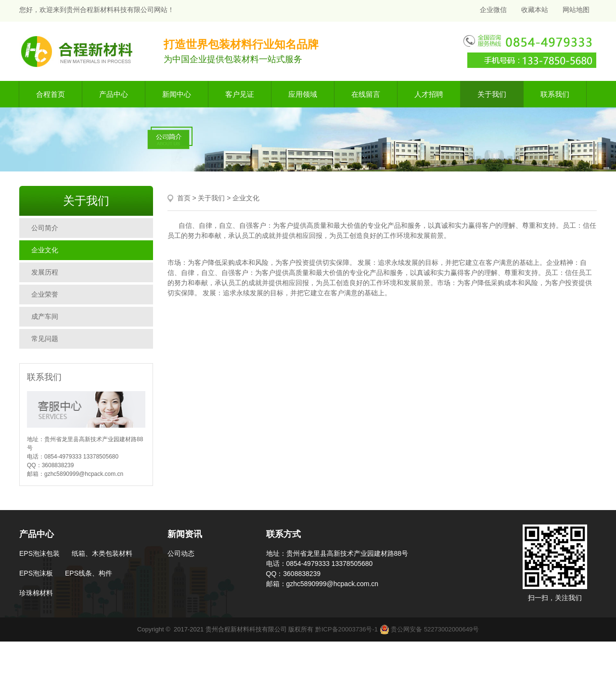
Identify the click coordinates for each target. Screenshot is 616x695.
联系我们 (555, 94)
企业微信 (492, 10)
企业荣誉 (45, 294)
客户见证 (240, 94)
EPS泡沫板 (36, 573)
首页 (184, 198)
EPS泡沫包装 (39, 553)
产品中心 (114, 94)
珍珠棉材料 (36, 593)
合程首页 (51, 94)
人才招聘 (429, 94)
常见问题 (45, 339)
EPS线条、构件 (89, 573)
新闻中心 (177, 94)
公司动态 (181, 553)
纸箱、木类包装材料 (102, 553)
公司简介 (45, 228)
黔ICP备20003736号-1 (346, 629)
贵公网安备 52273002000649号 (429, 629)
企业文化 (45, 250)
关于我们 (492, 94)
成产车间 (45, 316)
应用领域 (303, 94)
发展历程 (45, 272)
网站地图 (576, 10)
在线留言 (366, 94)
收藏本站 (535, 10)
